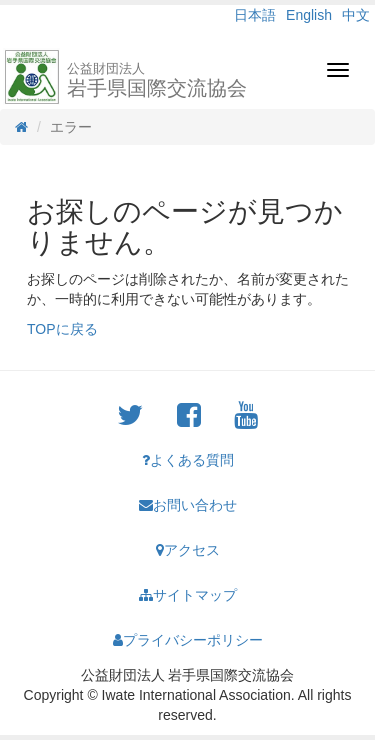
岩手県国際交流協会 (157, 80)
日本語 (255, 15)
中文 (356, 15)
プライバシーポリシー (188, 640)
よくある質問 (188, 460)
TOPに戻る (62, 329)
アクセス (188, 550)
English (309, 15)
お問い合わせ (188, 505)
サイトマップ (188, 595)
